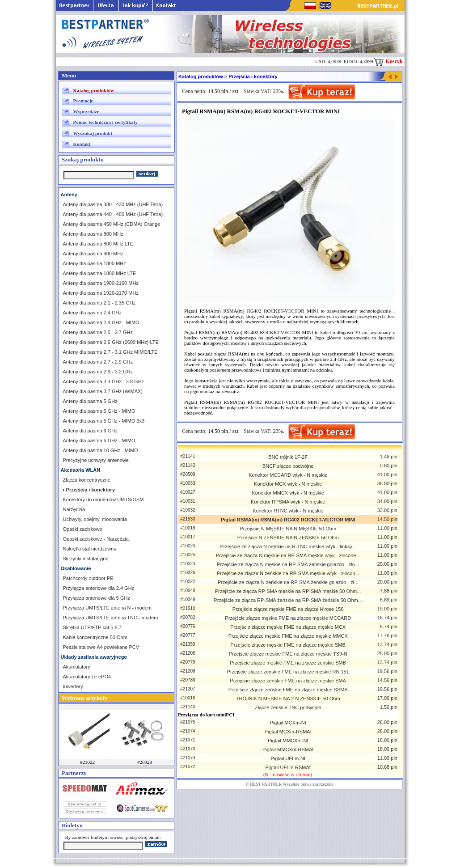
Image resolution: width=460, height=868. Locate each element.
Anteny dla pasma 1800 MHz (95, 263)
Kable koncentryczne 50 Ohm (95, 637)
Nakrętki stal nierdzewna (90, 549)
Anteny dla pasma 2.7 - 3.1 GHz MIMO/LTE (110, 352)
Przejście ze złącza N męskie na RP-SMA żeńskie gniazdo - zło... (288, 564)
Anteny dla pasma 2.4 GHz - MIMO (101, 322)
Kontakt (82, 144)
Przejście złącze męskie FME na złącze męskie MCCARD (288, 618)
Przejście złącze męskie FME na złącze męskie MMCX (288, 636)
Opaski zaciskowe (83, 529)
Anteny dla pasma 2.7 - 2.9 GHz (98, 362)
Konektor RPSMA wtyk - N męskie (288, 502)
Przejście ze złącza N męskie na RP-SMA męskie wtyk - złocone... (288, 555)
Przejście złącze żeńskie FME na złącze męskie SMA (288, 681)
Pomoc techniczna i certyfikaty (106, 122)
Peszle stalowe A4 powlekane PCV (101, 647)
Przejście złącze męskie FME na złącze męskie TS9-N (288, 654)
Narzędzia (74, 509)
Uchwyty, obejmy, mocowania (95, 519)
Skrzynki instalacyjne (86, 559)
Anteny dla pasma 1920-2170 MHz (101, 293)
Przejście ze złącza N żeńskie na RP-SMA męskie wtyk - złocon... (288, 573)
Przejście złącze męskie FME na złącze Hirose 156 (288, 609)
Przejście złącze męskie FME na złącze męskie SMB (288, 645)
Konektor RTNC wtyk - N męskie (288, 511)
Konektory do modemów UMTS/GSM (103, 500)
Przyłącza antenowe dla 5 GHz (97, 598)
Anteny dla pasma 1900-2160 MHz (101, 283)
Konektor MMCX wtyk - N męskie (288, 493)
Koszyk (388, 61)
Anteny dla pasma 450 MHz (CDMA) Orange (112, 224)
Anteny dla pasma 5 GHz (90, 401)
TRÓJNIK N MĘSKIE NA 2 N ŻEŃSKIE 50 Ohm (288, 699)
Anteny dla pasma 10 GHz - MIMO (101, 450)
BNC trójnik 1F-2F (288, 457)
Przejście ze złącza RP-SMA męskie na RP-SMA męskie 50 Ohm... (288, 591)
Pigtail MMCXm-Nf (288, 741)
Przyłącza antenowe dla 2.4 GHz (99, 588)
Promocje (83, 101)
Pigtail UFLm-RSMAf (288, 767)
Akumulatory (77, 667)
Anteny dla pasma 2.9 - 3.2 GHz (98, 372)
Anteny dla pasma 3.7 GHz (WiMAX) (103, 391)
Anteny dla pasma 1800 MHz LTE (100, 273)
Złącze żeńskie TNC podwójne (288, 707)
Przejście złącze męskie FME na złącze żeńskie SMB (288, 663)
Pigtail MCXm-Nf (288, 723)
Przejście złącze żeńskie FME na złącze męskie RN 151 (288, 672)
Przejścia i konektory (253, 76)
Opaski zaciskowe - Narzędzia (96, 539)
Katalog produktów (94, 90)
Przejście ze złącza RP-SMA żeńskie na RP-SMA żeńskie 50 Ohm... (288, 600)
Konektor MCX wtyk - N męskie (288, 484)
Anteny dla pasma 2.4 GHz (92, 313)
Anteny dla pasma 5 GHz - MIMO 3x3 (104, 421)
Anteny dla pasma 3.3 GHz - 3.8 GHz (104, 381)
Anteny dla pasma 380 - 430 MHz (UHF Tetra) (113, 204)
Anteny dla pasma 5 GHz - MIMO (99, 411)
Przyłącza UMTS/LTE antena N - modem (107, 608)
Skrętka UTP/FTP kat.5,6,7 (92, 627)
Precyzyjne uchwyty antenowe (96, 460)
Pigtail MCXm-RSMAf (288, 732)
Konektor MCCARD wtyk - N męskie (288, 475)
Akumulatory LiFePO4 (87, 677)
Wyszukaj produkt (93, 133)
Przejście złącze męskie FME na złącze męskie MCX (288, 627)
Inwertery (73, 686)
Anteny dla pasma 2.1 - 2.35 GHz (99, 303)
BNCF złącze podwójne (288, 466)
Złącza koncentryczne (87, 480)
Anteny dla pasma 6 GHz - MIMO (99, 440)
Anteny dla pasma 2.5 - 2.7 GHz (98, 332)
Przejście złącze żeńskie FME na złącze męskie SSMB (288, 690)
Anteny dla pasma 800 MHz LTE (98, 244)
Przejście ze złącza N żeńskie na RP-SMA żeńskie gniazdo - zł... (288, 582)
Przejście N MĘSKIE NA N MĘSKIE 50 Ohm (288, 529)
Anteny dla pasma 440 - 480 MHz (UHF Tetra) (113, 214)
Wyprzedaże (86, 111)
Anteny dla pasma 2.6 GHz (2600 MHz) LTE (111, 342)
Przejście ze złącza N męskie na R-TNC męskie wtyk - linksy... (288, 546)
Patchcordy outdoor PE (88, 578)
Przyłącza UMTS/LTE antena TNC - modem (111, 618)
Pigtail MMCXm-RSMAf (288, 749)
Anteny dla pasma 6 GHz (90, 431)
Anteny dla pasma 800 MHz (93, 234)
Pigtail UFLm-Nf (288, 758)
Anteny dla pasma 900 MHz (93, 254)
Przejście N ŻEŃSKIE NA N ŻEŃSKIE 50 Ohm (288, 538)
